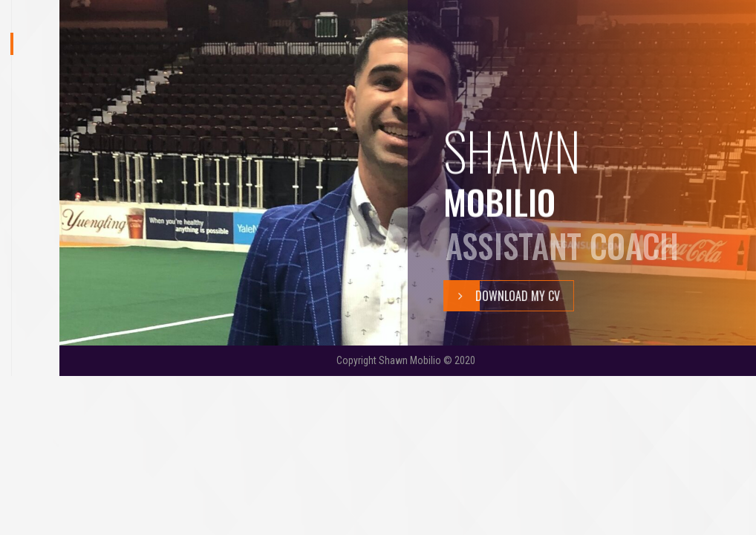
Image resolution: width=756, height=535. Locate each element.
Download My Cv (502, 296)
